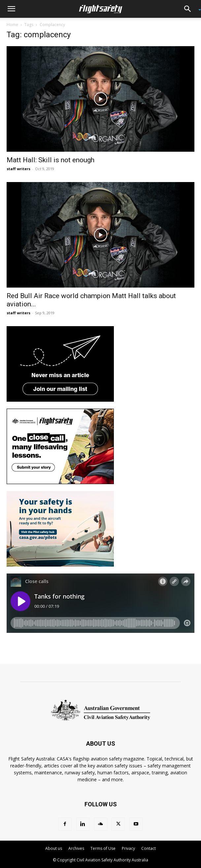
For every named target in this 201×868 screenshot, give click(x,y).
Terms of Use (103, 848)
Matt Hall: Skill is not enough (50, 160)
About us (54, 848)
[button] (11, 9)
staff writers (18, 169)
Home (12, 25)
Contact (149, 848)
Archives (76, 848)
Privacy (128, 848)
